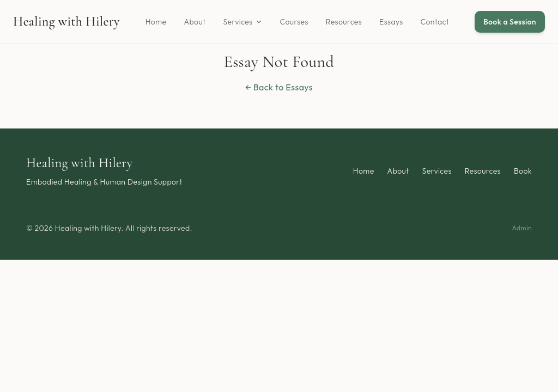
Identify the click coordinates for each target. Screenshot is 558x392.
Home (156, 22)
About (195, 22)
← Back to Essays (279, 87)
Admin (522, 228)
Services (242, 22)
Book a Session (510, 22)
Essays (391, 22)
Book (523, 171)
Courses (294, 22)
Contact (435, 22)
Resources (344, 22)
